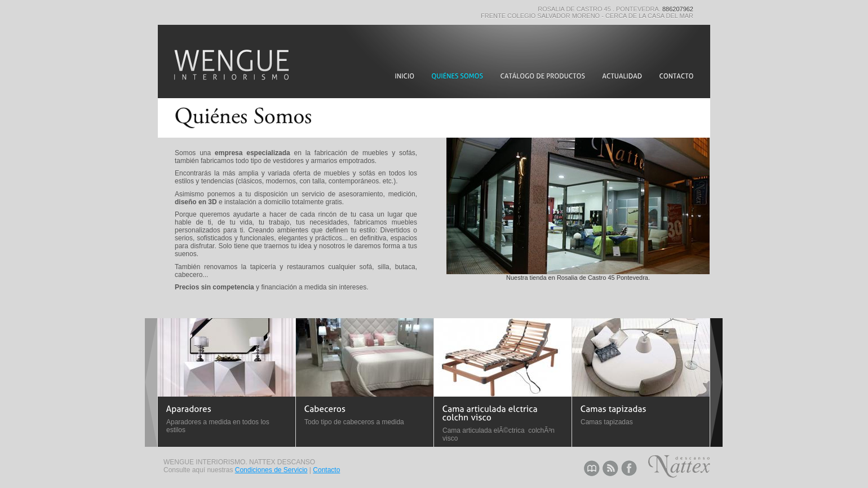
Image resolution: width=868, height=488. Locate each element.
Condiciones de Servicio (271, 470)
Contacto (326, 470)
